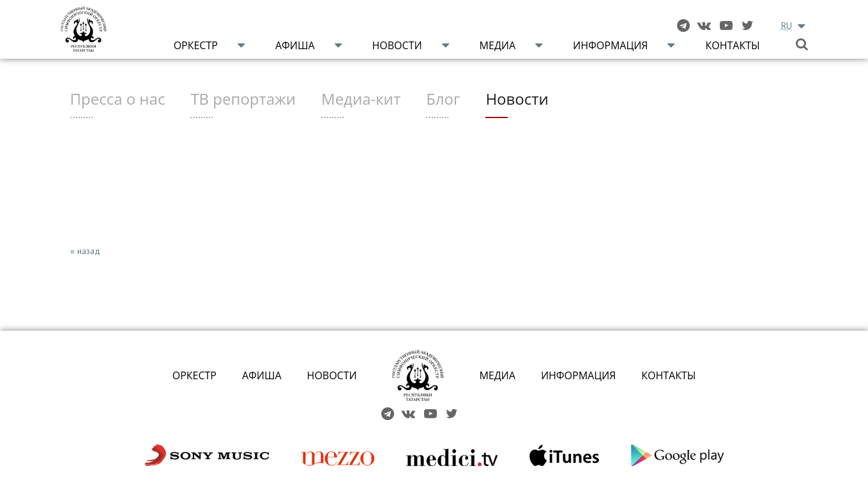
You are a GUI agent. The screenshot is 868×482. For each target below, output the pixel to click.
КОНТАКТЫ (668, 375)
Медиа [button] (498, 45)
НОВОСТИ (332, 375)
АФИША (262, 375)
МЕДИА (497, 375)
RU (787, 26)
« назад (85, 251)
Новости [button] (397, 45)
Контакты (732, 45)
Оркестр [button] (196, 45)
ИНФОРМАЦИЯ (578, 375)
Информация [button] (610, 45)
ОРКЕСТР (194, 375)
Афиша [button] (295, 45)
